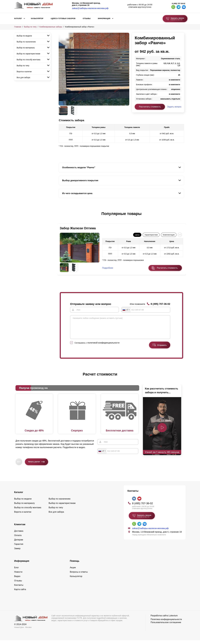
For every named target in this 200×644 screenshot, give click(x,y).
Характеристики (151, 235)
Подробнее (108, 268)
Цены (137, 235)
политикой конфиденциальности (103, 347)
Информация (104, 19)
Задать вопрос (174, 107)
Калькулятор (37, 19)
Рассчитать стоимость (150, 107)
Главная (18, 27)
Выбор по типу (30, 27)
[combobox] (126, 310)
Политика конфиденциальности (166, 623)
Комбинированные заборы (51, 27)
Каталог (18, 19)
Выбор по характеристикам (28, 54)
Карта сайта (20, 593)
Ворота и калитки (24, 72)
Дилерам (19, 544)
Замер (17, 552)
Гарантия (19, 548)
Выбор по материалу (26, 48)
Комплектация (169, 235)
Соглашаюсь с (97, 347)
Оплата (18, 539)
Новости (18, 576)
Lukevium (173, 619)
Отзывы (87, 19)
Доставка (19, 535)
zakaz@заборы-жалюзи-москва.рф (90, 8)
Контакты (19, 589)
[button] (60, 216)
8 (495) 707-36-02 (179, 4)
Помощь (75, 565)
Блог (16, 571)
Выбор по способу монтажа (28, 60)
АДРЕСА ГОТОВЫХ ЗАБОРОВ (63, 19)
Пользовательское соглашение (166, 626)
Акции (73, 571)
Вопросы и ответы (79, 576)
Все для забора (23, 77)
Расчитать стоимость (167, 268)
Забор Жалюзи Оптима (78, 228)
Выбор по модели (24, 36)
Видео (17, 580)
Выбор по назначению (26, 42)
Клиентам (20, 528)
